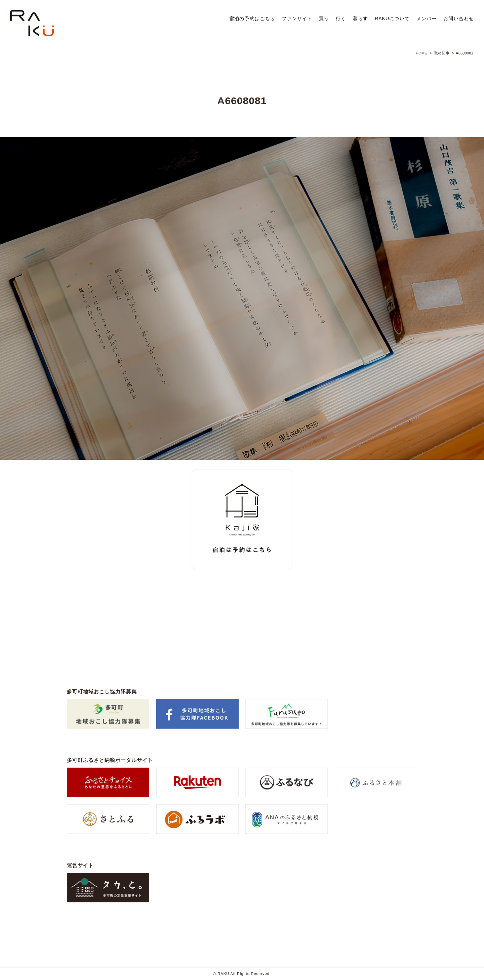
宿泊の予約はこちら (252, 18)
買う (324, 18)
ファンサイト (297, 18)
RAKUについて (392, 18)
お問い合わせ (459, 18)
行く (341, 18)
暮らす (360, 18)
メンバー (427, 18)
